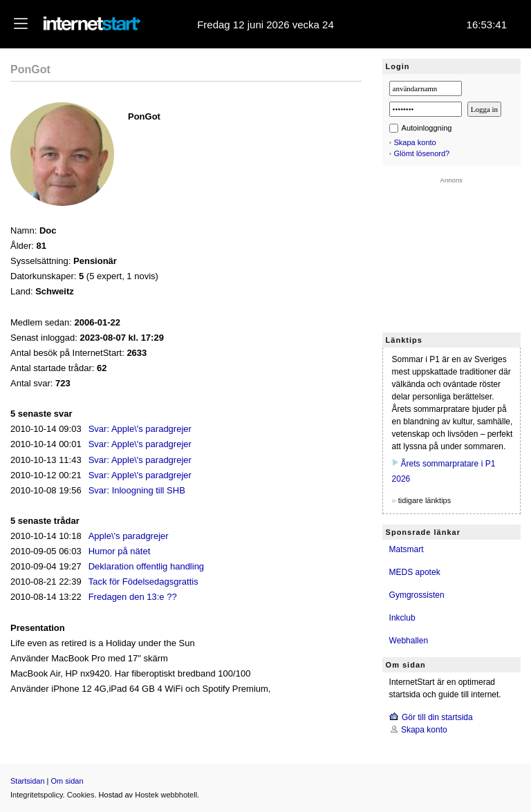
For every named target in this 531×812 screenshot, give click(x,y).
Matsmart (407, 549)
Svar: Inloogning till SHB (137, 490)
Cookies (81, 795)
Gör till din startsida (437, 717)
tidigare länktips (425, 500)
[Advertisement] (451, 253)
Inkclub (402, 618)
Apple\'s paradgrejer (129, 536)
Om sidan (67, 781)
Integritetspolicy (37, 795)
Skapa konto (415, 142)
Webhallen (409, 641)
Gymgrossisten (417, 595)
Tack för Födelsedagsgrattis (143, 582)
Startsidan (28, 781)
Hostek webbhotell (166, 795)
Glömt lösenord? (422, 153)
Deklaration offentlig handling (146, 566)
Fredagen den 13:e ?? (133, 597)
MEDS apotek (415, 572)
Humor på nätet (120, 551)
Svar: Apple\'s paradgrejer (140, 429)
